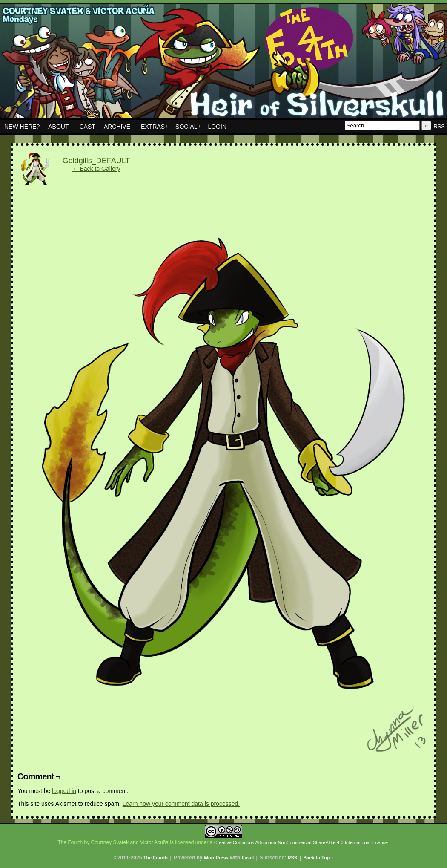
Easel (248, 858)
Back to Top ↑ (318, 858)
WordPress (216, 858)
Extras (155, 127)
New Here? (22, 127)
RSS (439, 126)
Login (217, 127)
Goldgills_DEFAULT (96, 161)
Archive (119, 127)
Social (188, 127)
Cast (87, 127)
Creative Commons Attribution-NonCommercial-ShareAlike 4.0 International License (301, 842)
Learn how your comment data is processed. (181, 804)
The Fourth (223, 63)
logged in (64, 791)
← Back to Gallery (96, 169)
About (60, 127)
